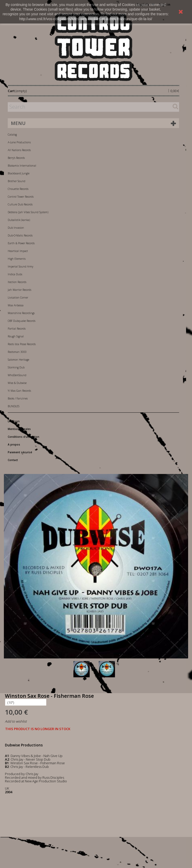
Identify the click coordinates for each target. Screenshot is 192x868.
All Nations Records (19, 150)
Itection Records (17, 282)
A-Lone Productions (19, 142)
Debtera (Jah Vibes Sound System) (28, 212)
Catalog (12, 135)
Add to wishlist (16, 721)
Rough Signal (16, 336)
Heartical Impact (18, 251)
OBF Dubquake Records (22, 321)
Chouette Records (18, 189)
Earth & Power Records (21, 243)
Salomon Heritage (18, 360)
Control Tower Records (21, 197)
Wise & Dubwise (17, 383)
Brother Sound (17, 181)
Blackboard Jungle (19, 173)
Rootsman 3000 (17, 352)
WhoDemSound (17, 375)
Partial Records (17, 329)
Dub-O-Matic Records (20, 235)
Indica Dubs (15, 274)
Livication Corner (18, 298)
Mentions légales (19, 429)
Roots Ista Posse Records (22, 344)
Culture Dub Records (20, 204)
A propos (14, 444)
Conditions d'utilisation (24, 437)
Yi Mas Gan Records (19, 391)
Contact (13, 460)
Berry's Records (16, 158)
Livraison (14, 421)
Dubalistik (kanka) (19, 220)
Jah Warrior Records (20, 290)
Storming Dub (16, 367)
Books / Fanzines (18, 398)
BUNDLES (14, 406)
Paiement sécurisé (20, 452)
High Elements (17, 259)
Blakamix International (22, 166)
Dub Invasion (16, 228)
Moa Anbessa (16, 305)
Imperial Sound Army (21, 266)
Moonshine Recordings (21, 313)
